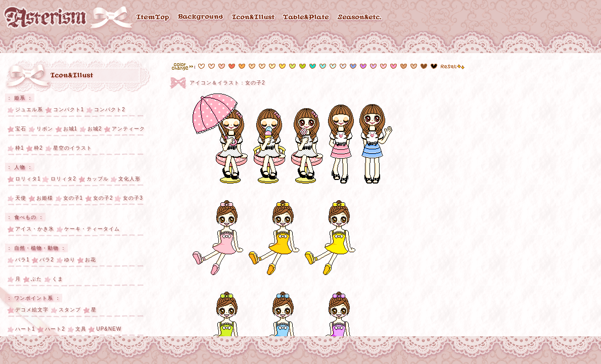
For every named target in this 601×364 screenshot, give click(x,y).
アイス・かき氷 (35, 229)
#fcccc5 (222, 66)
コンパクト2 (110, 109)
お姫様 (45, 198)
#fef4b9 (272, 66)
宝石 (21, 129)
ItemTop (153, 18)
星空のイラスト (73, 148)
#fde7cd (262, 66)
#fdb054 (242, 66)
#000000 (434, 66)
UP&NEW (109, 329)
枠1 (20, 148)
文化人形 (129, 179)
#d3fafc (333, 66)
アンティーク (128, 129)
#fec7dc (383, 66)
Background (201, 18)
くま (58, 279)
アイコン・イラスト (73, 76)
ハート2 (55, 329)
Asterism (45, 17)
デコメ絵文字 (32, 310)
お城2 (95, 129)
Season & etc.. (360, 18)
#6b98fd (353, 66)
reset (453, 67)
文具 (81, 329)
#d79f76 (414, 66)
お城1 (71, 129)
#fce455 (282, 66)
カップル (98, 179)
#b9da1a (303, 66)
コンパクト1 (69, 109)
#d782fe (363, 66)
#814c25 (424, 66)
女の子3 (133, 198)
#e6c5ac (404, 66)
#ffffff (201, 66)
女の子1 (73, 198)
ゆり (70, 260)
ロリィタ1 (28, 179)
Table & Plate (307, 18)
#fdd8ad (252, 66)
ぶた (36, 279)
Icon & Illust (254, 18)
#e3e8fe (343, 66)
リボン (45, 129)
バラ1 (22, 260)
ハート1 (25, 329)
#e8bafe (373, 66)
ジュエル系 (29, 109)
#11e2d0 (313, 66)
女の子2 (103, 198)
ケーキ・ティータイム (92, 229)
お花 (90, 260)
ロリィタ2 (63, 179)
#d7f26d (292, 66)
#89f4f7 (323, 66)
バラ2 (47, 260)
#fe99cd (394, 66)
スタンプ (70, 310)
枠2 (38, 148)
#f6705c (232, 66)
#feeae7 (212, 66)
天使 (21, 198)
